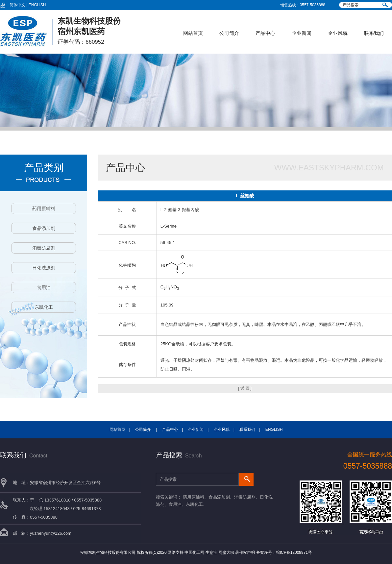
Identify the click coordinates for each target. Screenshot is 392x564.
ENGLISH (37, 5)
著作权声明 (245, 552)
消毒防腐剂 (44, 248)
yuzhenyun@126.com (51, 533)
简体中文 (17, 5)
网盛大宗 (226, 552)
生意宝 (211, 552)
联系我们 (374, 33)
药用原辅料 (44, 208)
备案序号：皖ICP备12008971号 (284, 552)
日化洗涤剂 (44, 268)
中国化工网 (194, 552)
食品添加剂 (44, 228)
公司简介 (229, 33)
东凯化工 (44, 307)
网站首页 (193, 33)
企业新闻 (302, 33)
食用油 (44, 287)
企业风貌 (338, 33)
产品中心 (265, 33)
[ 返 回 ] (245, 388)
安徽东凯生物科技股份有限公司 (108, 552)
